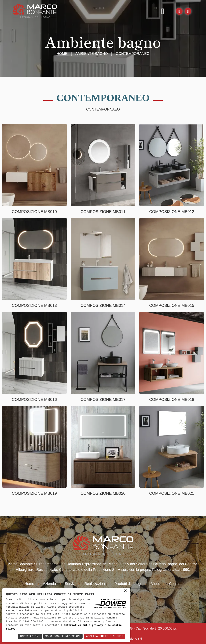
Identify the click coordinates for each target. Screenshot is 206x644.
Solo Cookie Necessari (63, 636)
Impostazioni (30, 636)
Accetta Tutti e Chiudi (105, 636)
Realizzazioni (95, 584)
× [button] (125, 591)
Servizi (70, 584)
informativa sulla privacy (83, 625)
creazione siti (133, 638)
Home (62, 54)
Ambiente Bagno (92, 54)
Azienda (49, 584)
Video (156, 584)
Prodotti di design (128, 584)
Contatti (175, 584)
